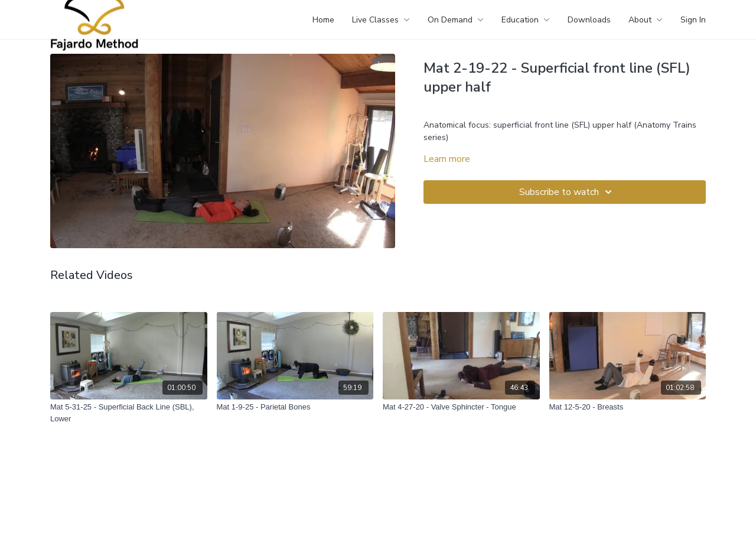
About (646, 20)
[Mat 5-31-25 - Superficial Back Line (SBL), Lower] (129, 413)
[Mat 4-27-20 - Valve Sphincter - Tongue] (461, 407)
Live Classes (381, 20)
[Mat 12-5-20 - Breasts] (628, 407)
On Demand (456, 20)
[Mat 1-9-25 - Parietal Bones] (295, 407)
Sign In (693, 20)
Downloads (589, 20)
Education (526, 20)
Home (323, 20)
